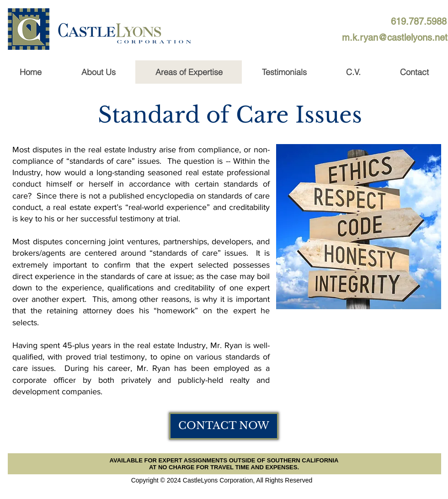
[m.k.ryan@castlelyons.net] (395, 38)
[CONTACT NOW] (224, 426)
